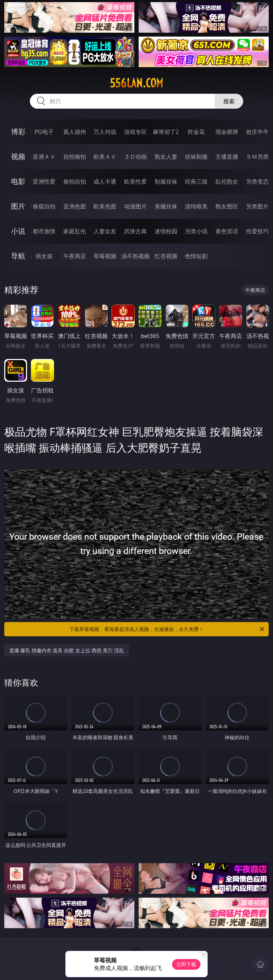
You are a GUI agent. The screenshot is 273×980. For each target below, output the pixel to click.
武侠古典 (135, 231)
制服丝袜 (166, 181)
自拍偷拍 (75, 157)
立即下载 (186, 964)
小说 (18, 231)
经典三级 (196, 181)
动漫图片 (135, 206)
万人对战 (105, 132)
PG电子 (44, 132)
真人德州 (75, 132)
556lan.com (136, 83)
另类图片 (257, 206)
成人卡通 (105, 181)
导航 (18, 256)
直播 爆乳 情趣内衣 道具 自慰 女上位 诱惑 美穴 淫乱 (67, 650)
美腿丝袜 (166, 206)
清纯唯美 (196, 206)
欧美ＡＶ (105, 157)
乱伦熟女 (227, 181)
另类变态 (257, 181)
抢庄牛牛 (257, 132)
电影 (18, 181)
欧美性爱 (135, 181)
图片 (18, 206)
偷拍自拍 (75, 181)
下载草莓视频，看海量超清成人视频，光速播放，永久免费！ (167, 629)
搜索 (229, 101)
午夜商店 (75, 256)
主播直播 (227, 157)
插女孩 (44, 256)
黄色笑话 (227, 231)
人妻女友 (105, 231)
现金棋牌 (227, 132)
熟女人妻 (166, 157)
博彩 (18, 132)
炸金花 (196, 132)
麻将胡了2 (166, 132)
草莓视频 (105, 256)
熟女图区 (227, 206)
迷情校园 (166, 231)
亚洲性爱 (44, 181)
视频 (18, 156)
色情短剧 (196, 256)
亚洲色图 (75, 206)
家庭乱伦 (75, 231)
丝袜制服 (196, 157)
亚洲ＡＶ (44, 157)
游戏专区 (135, 132)
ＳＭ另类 (257, 157)
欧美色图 (105, 206)
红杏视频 (166, 256)
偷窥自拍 (44, 206)
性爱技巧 (257, 231)
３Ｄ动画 (135, 157)
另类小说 (196, 231)
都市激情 (44, 231)
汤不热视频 (135, 256)
